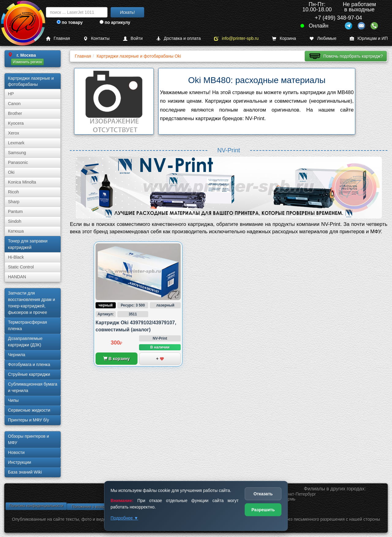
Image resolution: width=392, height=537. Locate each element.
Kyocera (16, 123)
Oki (11, 172)
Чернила (17, 355)
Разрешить (263, 510)
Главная (58, 38)
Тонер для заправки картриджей (28, 244)
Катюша (16, 231)
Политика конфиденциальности (36, 506)
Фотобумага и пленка (29, 364)
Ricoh (13, 192)
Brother (15, 113)
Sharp (14, 202)
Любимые (323, 38)
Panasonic (18, 162)
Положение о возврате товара (97, 507)
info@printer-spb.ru (236, 38)
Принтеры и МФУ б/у (28, 420)
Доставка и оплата (179, 38)
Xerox (14, 133)
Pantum (15, 211)
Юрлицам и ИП (369, 38)
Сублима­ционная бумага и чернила (33, 387)
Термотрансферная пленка (27, 325)
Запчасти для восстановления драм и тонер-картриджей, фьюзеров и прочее (32, 303)
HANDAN (17, 277)
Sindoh (15, 221)
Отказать (263, 494)
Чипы (13, 400)
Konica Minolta (22, 182)
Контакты (96, 38)
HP (11, 94)
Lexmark (16, 143)
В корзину (117, 359)
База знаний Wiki (25, 472)
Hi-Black (16, 257)
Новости (16, 452)
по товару (70, 22)
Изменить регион (27, 62)
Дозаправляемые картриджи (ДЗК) (25, 342)
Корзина (284, 38)
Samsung (17, 153)
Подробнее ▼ (124, 518)
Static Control (21, 267)
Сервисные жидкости (29, 410)
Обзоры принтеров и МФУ (28, 439)
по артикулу (115, 22)
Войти (133, 38)
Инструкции (20, 462)
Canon (14, 104)
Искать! (128, 12)
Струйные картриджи (29, 374)
